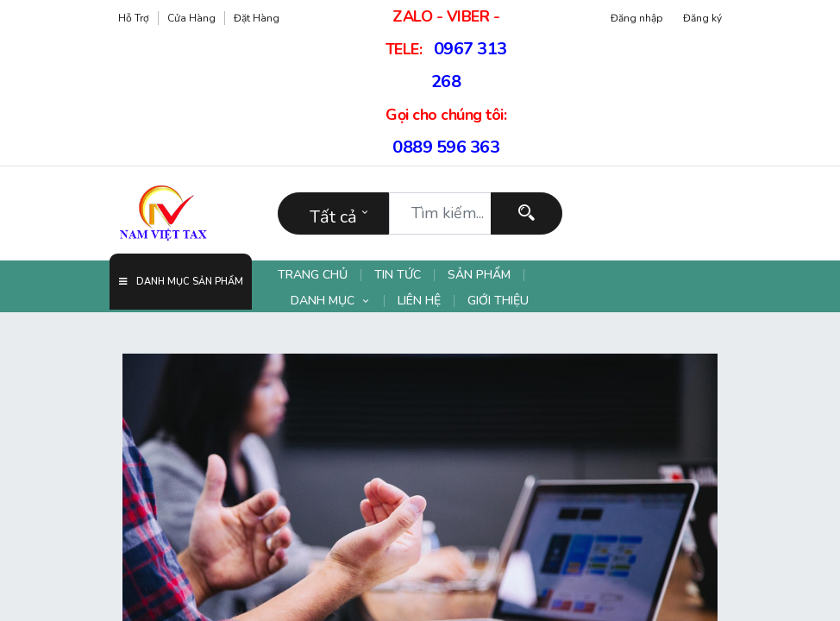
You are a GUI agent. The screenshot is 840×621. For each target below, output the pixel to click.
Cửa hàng (191, 18)
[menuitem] (320, 275)
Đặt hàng (257, 18)
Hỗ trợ (134, 18)
